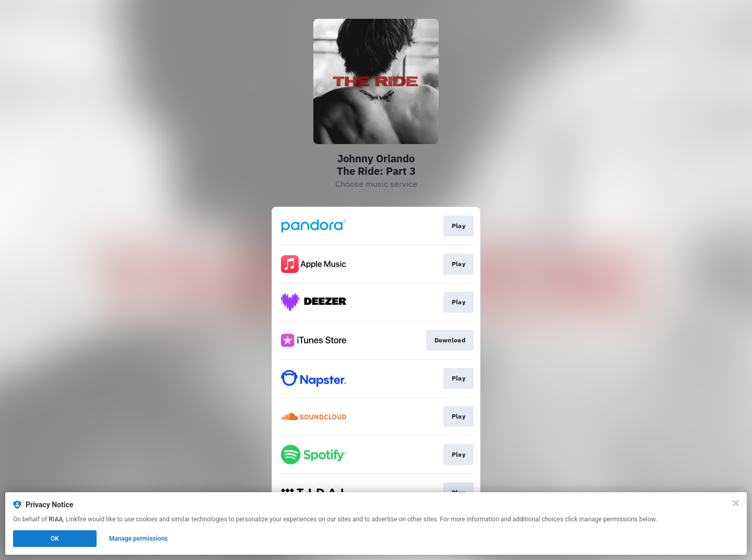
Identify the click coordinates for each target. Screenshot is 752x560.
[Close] (736, 503)
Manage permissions (139, 539)
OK (55, 539)
